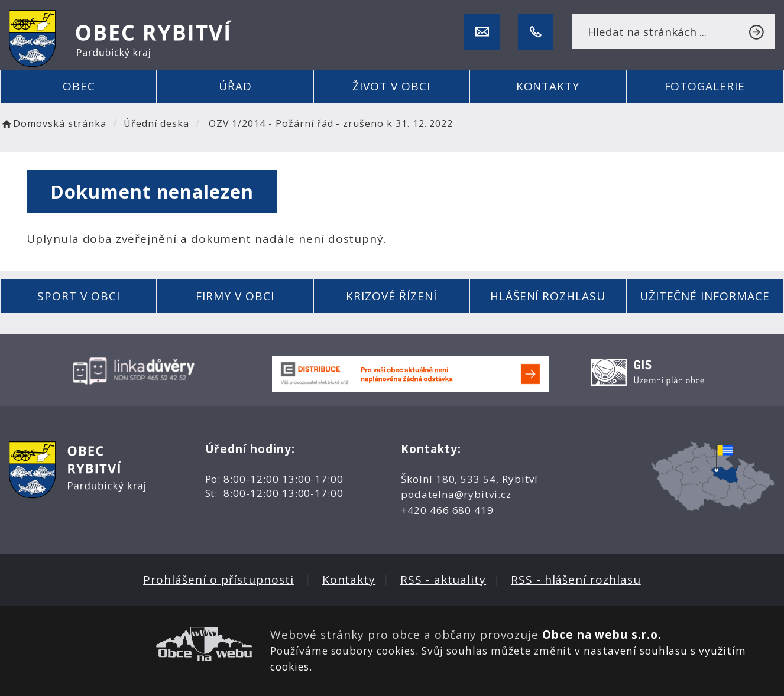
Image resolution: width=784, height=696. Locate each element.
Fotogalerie (705, 86)
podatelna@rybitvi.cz (456, 494)
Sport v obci (78, 296)
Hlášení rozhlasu (548, 296)
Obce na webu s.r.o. (602, 635)
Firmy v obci (235, 296)
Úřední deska (156, 123)
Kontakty (548, 86)
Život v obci (391, 86)
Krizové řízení (391, 296)
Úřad (235, 86)
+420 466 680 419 (447, 510)
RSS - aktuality (443, 580)
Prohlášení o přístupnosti (218, 580)
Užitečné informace (705, 296)
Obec (79, 86)
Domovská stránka (53, 123)
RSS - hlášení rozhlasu (576, 580)
